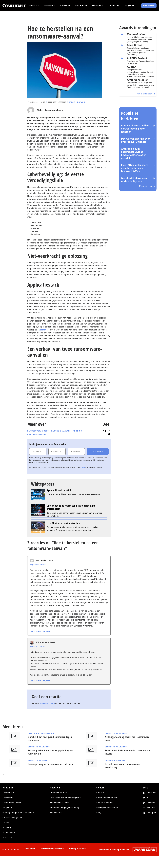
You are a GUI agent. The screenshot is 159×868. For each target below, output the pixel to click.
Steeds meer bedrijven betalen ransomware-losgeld (128, 752)
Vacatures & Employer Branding (64, 808)
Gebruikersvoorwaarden (52, 849)
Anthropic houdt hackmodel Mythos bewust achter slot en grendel (134, 153)
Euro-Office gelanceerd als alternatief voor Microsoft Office (135, 168)
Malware (66, 431)
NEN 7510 (7, 837)
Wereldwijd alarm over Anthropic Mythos (134, 180)
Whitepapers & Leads (59, 803)
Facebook (151, 793)
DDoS (46, 431)
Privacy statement (78, 849)
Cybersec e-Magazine (12, 818)
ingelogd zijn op (47, 703)
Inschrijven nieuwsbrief (107, 808)
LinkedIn (151, 803)
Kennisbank (8, 798)
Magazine (7, 808)
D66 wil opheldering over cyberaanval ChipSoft (135, 140)
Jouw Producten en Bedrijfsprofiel (65, 798)
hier (84, 468)
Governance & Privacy (116, 760)
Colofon (100, 793)
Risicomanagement (37, 434)
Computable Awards (12, 803)
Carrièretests (8, 793)
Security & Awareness (116, 733)
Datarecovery (34, 431)
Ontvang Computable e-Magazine (18, 813)
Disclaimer (30, 849)
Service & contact (105, 803)
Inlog (99, 813)
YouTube (151, 808)
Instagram (152, 813)
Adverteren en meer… (59, 793)
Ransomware (9, 833)
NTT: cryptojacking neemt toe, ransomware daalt (127, 738)
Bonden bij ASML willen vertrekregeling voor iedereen (135, 129)
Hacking (55, 431)
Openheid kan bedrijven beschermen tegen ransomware (50, 738)
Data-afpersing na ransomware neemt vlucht (51, 764)
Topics (6, 823)
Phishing (77, 431)
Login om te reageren (40, 631)
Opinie (72, 102)
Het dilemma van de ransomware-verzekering (122, 766)
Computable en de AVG (107, 798)
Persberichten (56, 813)
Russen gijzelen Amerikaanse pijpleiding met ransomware (51, 752)
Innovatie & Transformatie (41, 733)
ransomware (44, 330)
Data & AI (81, 102)
